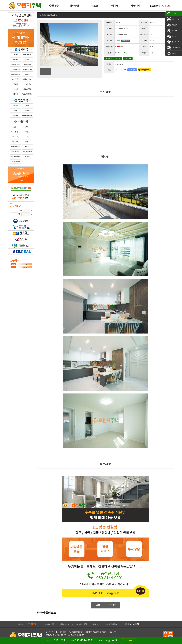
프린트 (113, 605)
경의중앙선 (154, 28)
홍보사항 (128, 59)
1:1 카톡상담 (173, 48)
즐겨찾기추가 (173, 42)
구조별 (95, 6)
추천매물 (54, 6)
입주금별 (74, 6)
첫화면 (171, 53)
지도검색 (172, 25)
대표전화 (160, 6)
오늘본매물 (173, 19)
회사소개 (97, 624)
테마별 (115, 6)
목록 (98, 605)
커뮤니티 (135, 6)
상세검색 (172, 31)
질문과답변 (65, 624)
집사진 (118, 59)
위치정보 (109, 59)
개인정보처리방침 (131, 624)
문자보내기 (173, 36)
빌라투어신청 (81, 624)
